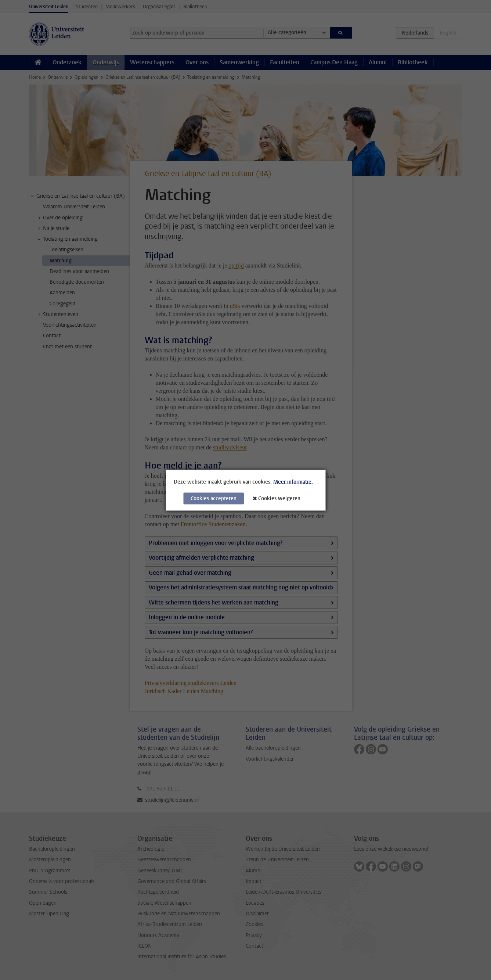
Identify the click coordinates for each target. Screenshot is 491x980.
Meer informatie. (293, 482)
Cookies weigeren (279, 498)
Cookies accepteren (214, 498)
